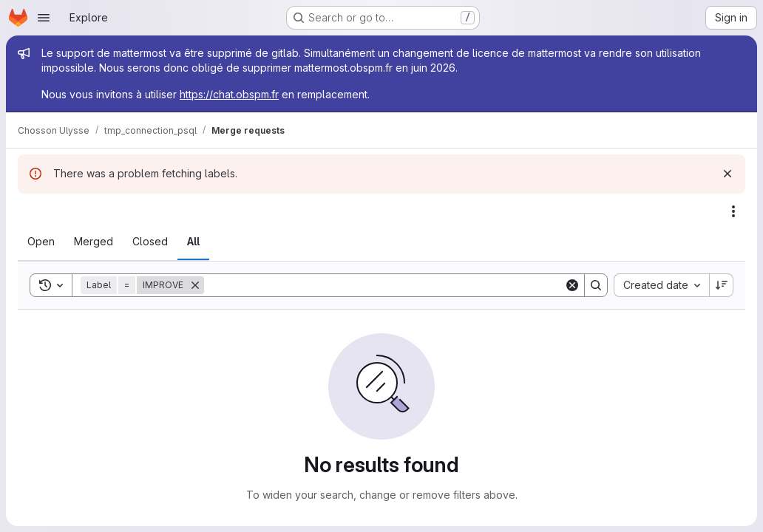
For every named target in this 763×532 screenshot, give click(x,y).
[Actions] (733, 211)
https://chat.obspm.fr (229, 94)
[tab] (41, 242)
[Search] (384, 285)
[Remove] (195, 285)
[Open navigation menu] (44, 18)
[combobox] (661, 285)
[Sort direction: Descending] (722, 285)
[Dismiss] (728, 174)
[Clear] (572, 285)
